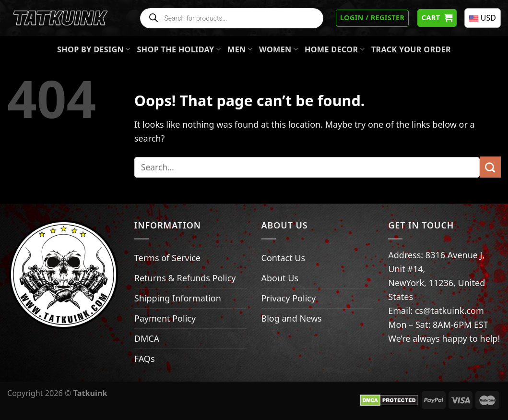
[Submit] (490, 167)
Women (278, 49)
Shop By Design (94, 49)
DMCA (147, 338)
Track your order (411, 49)
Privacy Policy (289, 298)
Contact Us (284, 258)
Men (240, 49)
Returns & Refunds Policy (185, 278)
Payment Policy (165, 318)
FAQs (145, 359)
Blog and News (292, 318)
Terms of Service (167, 258)
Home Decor (335, 49)
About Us (280, 278)
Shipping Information (178, 298)
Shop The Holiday (179, 49)
